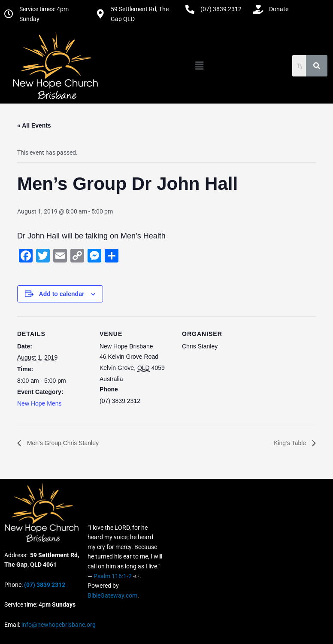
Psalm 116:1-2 (113, 576)
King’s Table (291, 443)
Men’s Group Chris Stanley (62, 443)
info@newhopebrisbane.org (58, 625)
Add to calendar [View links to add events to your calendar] (62, 294)
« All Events (34, 125)
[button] (200, 66)
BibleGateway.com (112, 595)
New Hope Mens (39, 403)
